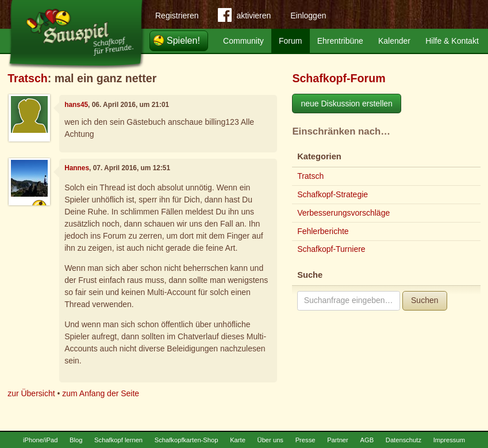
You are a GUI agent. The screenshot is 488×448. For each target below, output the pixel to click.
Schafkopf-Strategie (333, 194)
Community (243, 41)
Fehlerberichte (323, 231)
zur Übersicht (31, 393)
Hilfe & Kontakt (452, 41)
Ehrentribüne (340, 41)
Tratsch (28, 78)
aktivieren (244, 17)
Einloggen (308, 16)
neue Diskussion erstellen (347, 104)
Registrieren (177, 16)
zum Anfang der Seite (101, 393)
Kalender (394, 41)
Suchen (424, 300)
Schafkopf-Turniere (331, 249)
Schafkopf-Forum (339, 78)
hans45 (76, 105)
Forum (290, 41)
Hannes (77, 168)
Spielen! (183, 41)
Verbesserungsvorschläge (343, 213)
